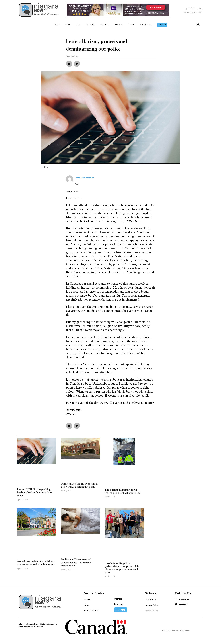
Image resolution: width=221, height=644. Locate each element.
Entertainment (91, 610)
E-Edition (121, 610)
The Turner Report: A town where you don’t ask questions (122, 491)
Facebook (184, 600)
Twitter (183, 604)
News (86, 605)
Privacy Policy (152, 605)
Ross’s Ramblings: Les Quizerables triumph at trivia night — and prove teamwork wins (122, 568)
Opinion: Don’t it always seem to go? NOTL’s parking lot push (79, 485)
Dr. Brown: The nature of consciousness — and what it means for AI (77, 562)
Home (87, 599)
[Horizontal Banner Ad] (118, 10)
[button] (198, 25)
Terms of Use (152, 610)
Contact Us (150, 599)
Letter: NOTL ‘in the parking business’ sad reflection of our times (35, 492)
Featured (119, 604)
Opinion (118, 599)
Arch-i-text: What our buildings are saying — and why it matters (36, 563)
